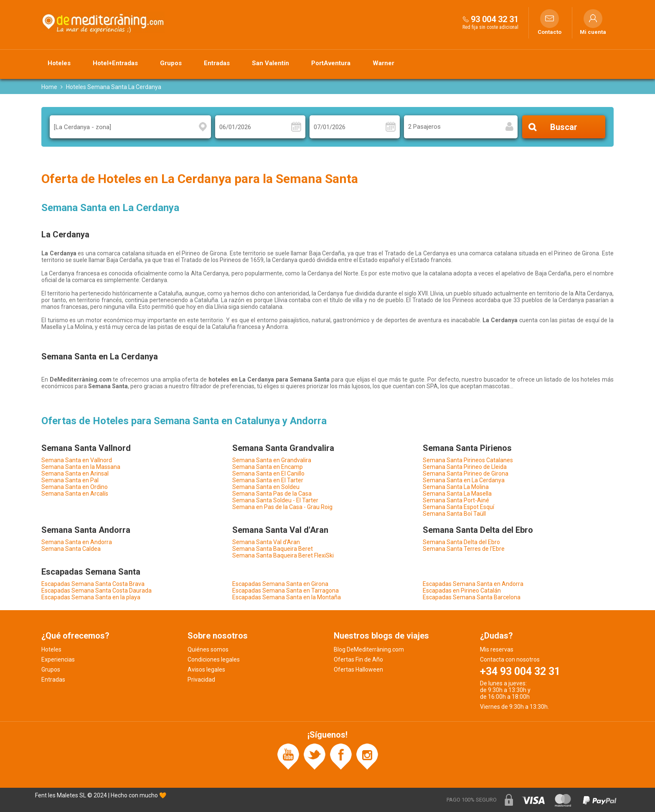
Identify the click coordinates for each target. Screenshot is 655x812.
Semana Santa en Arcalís (75, 494)
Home (49, 87)
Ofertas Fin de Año (358, 659)
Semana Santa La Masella (457, 494)
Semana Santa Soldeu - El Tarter (275, 500)
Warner (383, 63)
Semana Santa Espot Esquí (458, 507)
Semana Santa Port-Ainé (456, 500)
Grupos (171, 63)
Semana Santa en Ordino (75, 487)
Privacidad (201, 680)
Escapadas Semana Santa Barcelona (472, 597)
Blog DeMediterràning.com (369, 649)
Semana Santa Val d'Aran (266, 542)
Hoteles (59, 63)
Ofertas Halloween (358, 669)
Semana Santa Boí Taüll (454, 514)
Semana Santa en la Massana (81, 467)
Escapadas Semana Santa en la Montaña (287, 597)
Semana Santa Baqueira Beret (273, 549)
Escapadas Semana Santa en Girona (280, 584)
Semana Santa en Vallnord (77, 460)
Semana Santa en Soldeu (266, 487)
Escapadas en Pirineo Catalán (462, 591)
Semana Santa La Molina (456, 487)
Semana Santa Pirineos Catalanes (468, 460)
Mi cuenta (593, 32)
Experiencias (58, 659)
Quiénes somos (208, 649)
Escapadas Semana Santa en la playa (91, 597)
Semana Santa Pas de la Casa (272, 494)
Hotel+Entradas (115, 63)
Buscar (564, 127)
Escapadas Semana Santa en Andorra (473, 584)
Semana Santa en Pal (70, 480)
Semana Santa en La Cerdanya (464, 480)
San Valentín (270, 63)
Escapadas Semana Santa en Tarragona (286, 591)
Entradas (217, 63)
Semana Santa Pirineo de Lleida (465, 467)
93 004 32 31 (495, 19)
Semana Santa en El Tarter (268, 480)
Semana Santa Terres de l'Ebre (464, 549)
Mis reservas (497, 649)
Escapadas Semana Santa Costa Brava (93, 584)
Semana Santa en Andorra (77, 542)
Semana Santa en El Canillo (268, 473)
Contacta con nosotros (510, 659)
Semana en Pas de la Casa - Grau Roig (282, 507)
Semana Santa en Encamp (268, 467)
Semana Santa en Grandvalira (272, 460)
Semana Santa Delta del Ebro (461, 542)
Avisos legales (206, 669)
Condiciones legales (214, 659)
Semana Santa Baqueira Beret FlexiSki (283, 555)
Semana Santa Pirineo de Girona (466, 473)
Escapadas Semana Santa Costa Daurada (96, 591)
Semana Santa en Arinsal (75, 473)
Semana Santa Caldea (71, 549)
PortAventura (331, 63)
